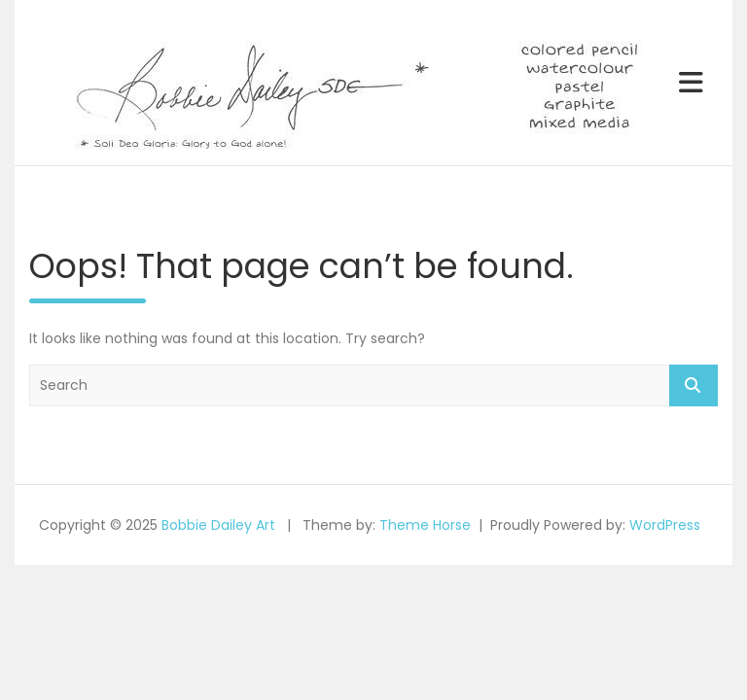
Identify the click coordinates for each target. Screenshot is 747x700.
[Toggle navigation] (691, 83)
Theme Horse (425, 525)
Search (694, 385)
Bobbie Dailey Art (218, 525)
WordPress (665, 525)
